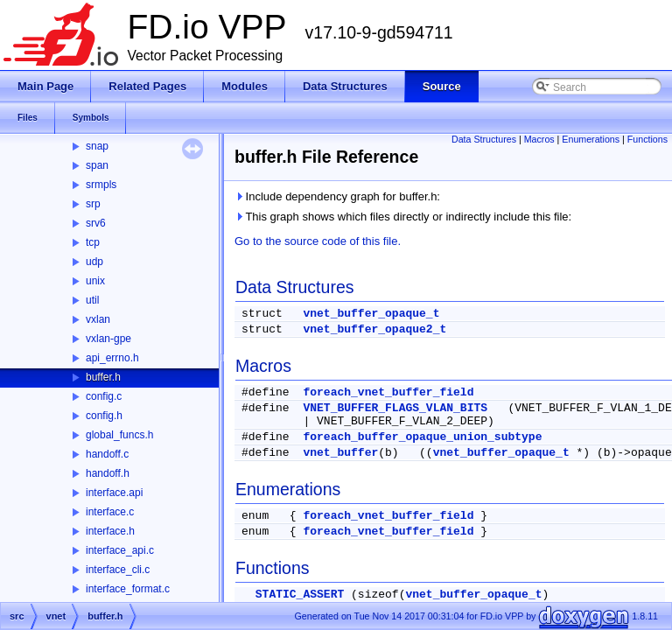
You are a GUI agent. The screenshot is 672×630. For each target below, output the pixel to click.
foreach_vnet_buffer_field (388, 392)
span (97, 165)
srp (93, 204)
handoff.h (108, 473)
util (92, 300)
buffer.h (103, 377)
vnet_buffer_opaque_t (371, 314)
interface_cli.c (118, 570)
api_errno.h (112, 358)
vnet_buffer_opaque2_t (374, 329)
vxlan (98, 319)
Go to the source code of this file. (318, 241)
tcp (93, 242)
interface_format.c (128, 589)
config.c (104, 396)
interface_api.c (120, 550)
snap (97, 146)
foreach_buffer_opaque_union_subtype (422, 437)
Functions (647, 139)
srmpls (101, 185)
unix (95, 281)
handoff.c (107, 454)
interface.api (114, 493)
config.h (104, 416)
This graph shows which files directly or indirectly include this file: (403, 217)
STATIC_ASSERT (300, 595)
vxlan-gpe (108, 339)
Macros (539, 139)
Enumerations (591, 139)
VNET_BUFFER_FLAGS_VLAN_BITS (395, 408)
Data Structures (484, 139)
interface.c (110, 512)
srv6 (96, 223)
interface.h (110, 531)
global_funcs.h (119, 435)
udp (94, 262)
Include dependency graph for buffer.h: (337, 196)
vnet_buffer (340, 453)
